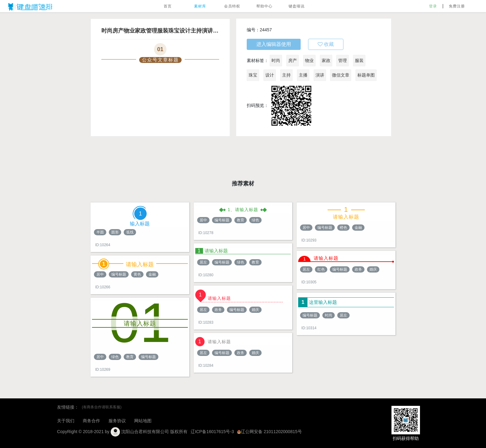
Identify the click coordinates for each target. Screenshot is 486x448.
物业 (309, 60)
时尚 (276, 60)
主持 (286, 75)
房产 (293, 60)
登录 (433, 6)
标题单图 (366, 75)
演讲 (320, 75)
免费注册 (457, 6)
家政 (326, 60)
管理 (342, 60)
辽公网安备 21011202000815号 (270, 432)
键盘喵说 (297, 6)
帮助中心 (264, 6)
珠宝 (253, 75)
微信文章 (341, 75)
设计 (270, 75)
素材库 (200, 6)
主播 (303, 75)
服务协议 (117, 421)
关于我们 (66, 421)
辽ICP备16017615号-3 (212, 432)
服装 (359, 60)
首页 (168, 6)
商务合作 (91, 421)
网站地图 (143, 421)
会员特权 (232, 6)
